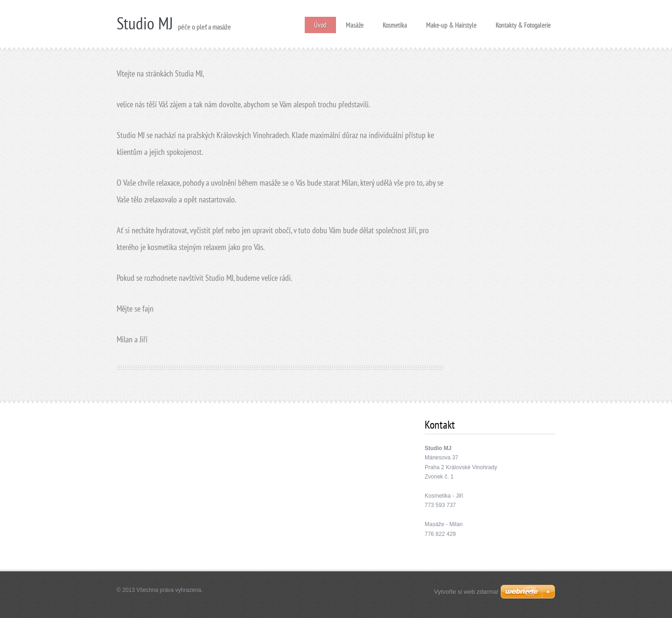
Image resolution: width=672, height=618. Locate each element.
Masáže (355, 22)
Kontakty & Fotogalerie (523, 22)
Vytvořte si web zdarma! (466, 592)
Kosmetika (395, 22)
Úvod (320, 25)
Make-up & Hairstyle (451, 22)
